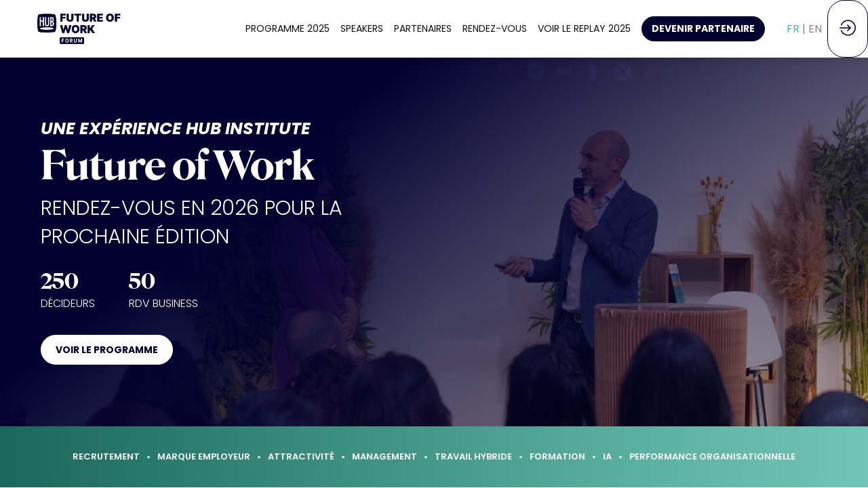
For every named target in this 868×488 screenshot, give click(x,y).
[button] (703, 29)
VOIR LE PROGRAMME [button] (107, 350)
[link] (288, 29)
